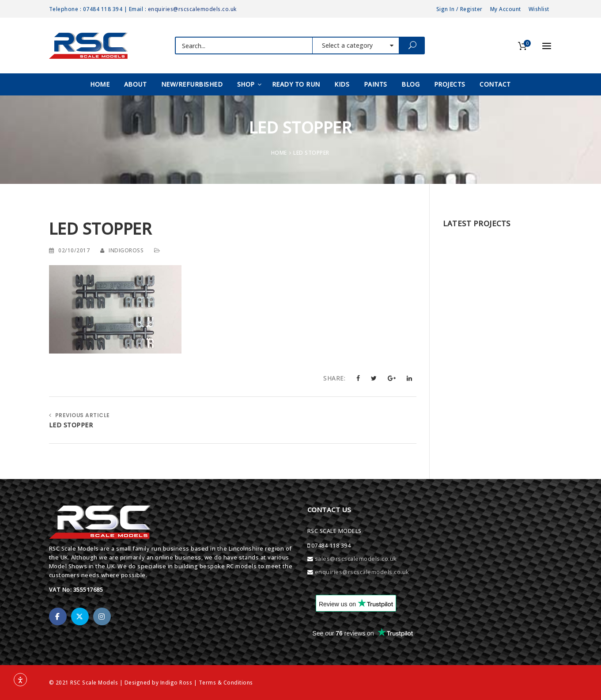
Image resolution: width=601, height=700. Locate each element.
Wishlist (539, 9)
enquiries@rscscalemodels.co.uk (192, 9)
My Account (506, 9)
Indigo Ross (176, 682)
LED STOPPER (71, 425)
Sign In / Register (459, 9)
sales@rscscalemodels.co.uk (356, 559)
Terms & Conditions (226, 682)
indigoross (126, 250)
